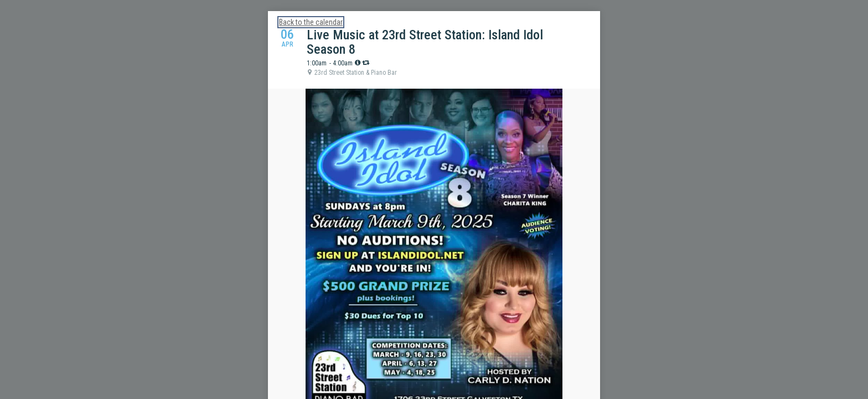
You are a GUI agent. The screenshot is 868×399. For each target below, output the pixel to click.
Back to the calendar (311, 22)
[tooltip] (358, 63)
